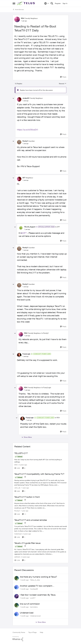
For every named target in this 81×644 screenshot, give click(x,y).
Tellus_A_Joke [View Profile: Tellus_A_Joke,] (35, 580)
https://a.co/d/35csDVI (28, 130)
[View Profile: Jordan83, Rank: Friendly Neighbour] (19, 99)
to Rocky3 (45, 333)
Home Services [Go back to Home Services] (18, 9)
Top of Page (32, 632)
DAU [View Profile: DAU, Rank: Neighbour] (16, 465)
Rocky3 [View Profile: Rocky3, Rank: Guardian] (25, 141)
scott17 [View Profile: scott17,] (33, 598)
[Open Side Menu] (14, 3)
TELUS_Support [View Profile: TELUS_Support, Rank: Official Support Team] (30, 227)
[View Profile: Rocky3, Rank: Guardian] (19, 142)
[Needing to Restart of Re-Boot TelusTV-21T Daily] (25, 101)
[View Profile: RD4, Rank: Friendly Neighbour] (17, 19)
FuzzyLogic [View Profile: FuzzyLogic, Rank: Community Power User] (26, 354)
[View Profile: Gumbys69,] (17, 587)
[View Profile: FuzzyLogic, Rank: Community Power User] (19, 355)
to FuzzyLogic (46, 387)
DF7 (25, 233)
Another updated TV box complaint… (37, 586)
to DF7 (58, 227)
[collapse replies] (13, 98)
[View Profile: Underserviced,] (17, 614)
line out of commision (30, 604)
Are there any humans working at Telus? (38, 577)
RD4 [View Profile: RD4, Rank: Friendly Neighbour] (22, 18)
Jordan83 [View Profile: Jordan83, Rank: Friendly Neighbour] (26, 98)
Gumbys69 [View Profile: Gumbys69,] (34, 589)
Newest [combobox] (63, 84)
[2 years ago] (22, 465)
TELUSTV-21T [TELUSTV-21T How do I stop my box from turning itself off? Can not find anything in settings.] (21, 453)
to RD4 (57, 418)
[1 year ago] (25, 488)
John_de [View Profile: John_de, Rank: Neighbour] (17, 488)
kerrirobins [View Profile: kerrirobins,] (34, 607)
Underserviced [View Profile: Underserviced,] (35, 616)
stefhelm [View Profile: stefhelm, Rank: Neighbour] (17, 557)
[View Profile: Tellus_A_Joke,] (17, 578)
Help (41, 632)
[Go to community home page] (26, 3)
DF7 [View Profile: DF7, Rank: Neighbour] (24, 178)
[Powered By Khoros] (41, 639)
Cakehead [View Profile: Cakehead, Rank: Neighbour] (18, 534)
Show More (27, 437)
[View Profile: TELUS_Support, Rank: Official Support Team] (21, 228)
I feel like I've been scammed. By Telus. (38, 595)
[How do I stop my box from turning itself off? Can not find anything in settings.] (41, 461)
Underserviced (27, 613)
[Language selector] (47, 3)
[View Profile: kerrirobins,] (17, 605)
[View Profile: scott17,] (17, 596)
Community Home (19, 632)
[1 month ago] (24, 580)
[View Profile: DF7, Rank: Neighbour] (19, 179)
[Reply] (63, 77)
